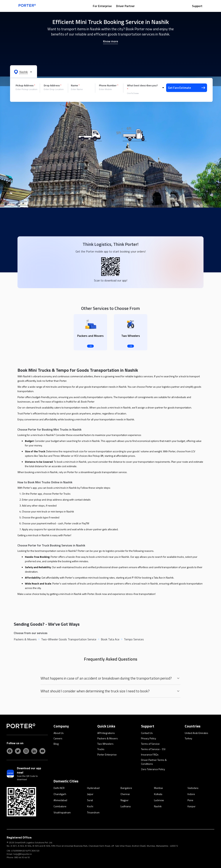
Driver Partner (125, 6)
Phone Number (109, 85)
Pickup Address (25, 85)
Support (197, 6)
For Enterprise (102, 6)
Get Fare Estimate (187, 88)
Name (75, 85)
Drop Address (53, 85)
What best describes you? (142, 87)
